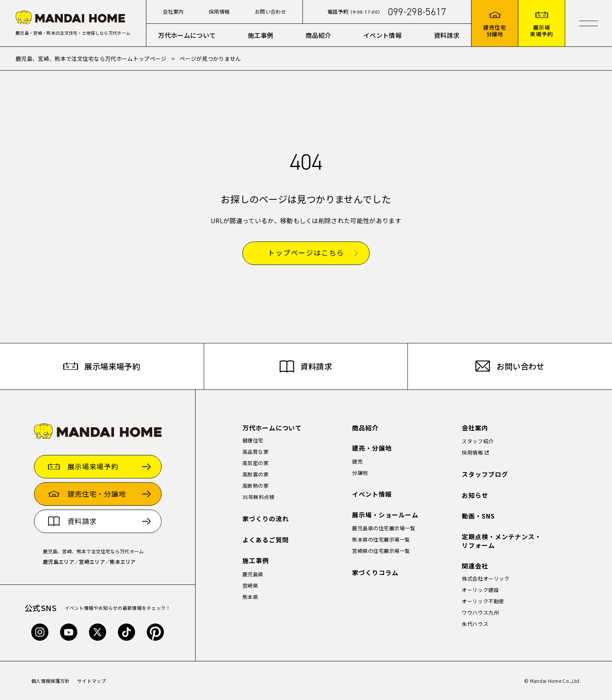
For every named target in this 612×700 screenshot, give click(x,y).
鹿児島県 (253, 574)
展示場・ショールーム (385, 515)
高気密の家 (256, 463)
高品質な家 (256, 452)
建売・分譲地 (372, 448)
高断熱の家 (256, 486)
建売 (357, 461)
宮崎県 (250, 585)
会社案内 (173, 12)
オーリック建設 (480, 590)
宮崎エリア (92, 562)
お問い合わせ (270, 12)
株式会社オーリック (486, 578)
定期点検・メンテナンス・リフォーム (502, 541)
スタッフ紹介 (478, 441)
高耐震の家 (256, 474)
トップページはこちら (306, 253)
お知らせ (475, 495)
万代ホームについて (187, 35)
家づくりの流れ (266, 519)
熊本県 (250, 597)
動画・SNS (478, 516)
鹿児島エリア (59, 562)
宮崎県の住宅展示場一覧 (381, 551)
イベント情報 (382, 35)
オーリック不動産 (483, 601)
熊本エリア (123, 562)
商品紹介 (318, 35)
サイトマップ (92, 681)
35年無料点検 (259, 497)
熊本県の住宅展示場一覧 (381, 539)
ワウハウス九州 (480, 612)
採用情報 (219, 12)
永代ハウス (475, 624)
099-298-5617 (417, 12)
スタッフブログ (485, 474)
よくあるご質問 (266, 540)
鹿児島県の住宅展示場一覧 (384, 528)
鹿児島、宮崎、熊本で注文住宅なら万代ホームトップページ (91, 59)
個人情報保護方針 (51, 681)
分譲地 (360, 473)
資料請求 (447, 35)
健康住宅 (253, 440)
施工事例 (261, 35)
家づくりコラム (375, 573)
